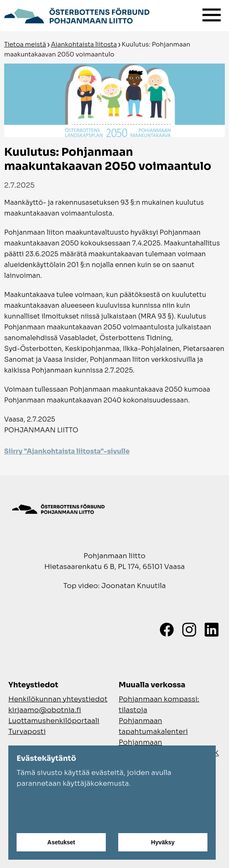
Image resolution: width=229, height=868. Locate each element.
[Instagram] (189, 630)
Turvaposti (27, 732)
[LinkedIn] (212, 630)
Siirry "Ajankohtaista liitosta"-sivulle (67, 451)
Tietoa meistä (25, 44)
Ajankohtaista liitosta (84, 44)
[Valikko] (212, 13)
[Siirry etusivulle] (77, 15)
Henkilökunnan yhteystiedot (58, 699)
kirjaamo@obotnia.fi (45, 710)
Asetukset (61, 842)
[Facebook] (167, 630)
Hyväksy (163, 842)
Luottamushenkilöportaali (54, 721)
